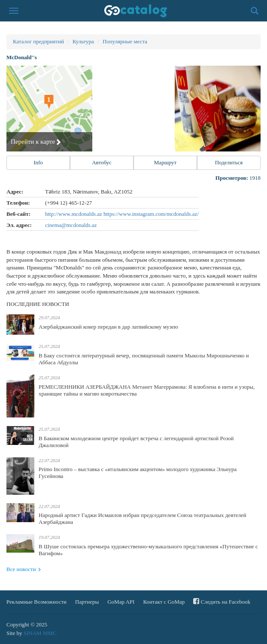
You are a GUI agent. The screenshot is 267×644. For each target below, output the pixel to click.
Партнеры (87, 602)
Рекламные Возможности (36, 602)
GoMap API (121, 602)
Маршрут (165, 162)
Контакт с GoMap (164, 602)
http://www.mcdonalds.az (74, 214)
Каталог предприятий (38, 41)
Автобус (102, 162)
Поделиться (229, 162)
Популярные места (125, 41)
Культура (83, 41)
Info (38, 162)
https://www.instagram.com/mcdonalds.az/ (151, 214)
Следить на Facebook (222, 601)
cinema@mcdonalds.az (71, 225)
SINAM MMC (40, 633)
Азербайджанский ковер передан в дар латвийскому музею (108, 327)
